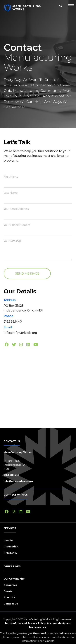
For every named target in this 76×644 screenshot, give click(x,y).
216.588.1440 (12, 475)
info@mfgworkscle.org (18, 481)
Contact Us (11, 604)
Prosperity (10, 553)
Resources (10, 585)
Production (11, 547)
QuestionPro (41, 633)
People (8, 540)
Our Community (14, 579)
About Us (10, 597)
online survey (67, 633)
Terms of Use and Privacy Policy (25, 623)
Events (8, 591)
